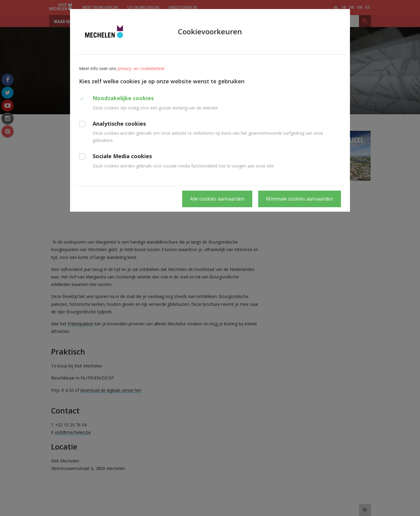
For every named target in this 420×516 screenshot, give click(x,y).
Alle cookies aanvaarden (217, 199)
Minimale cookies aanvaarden (300, 199)
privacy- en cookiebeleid (141, 68)
